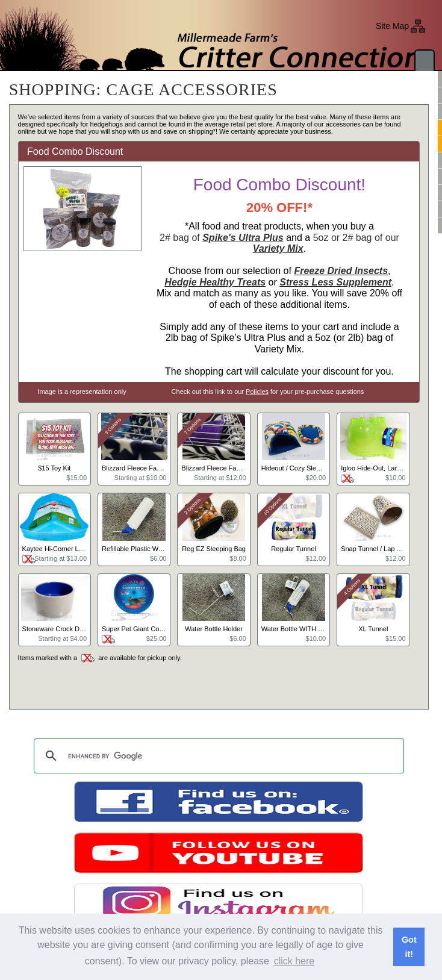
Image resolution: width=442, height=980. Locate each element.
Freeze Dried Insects (341, 271)
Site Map (392, 26)
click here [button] (294, 961)
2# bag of (222, 238)
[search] (217, 756)
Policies (257, 392)
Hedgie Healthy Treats (215, 282)
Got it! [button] (409, 947)
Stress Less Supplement (335, 282)
